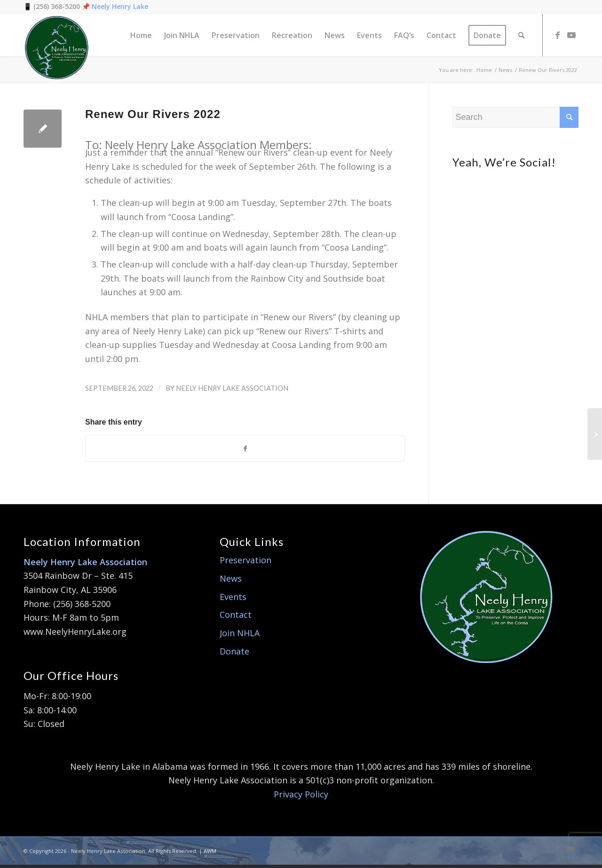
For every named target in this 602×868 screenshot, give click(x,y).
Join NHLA (240, 636)
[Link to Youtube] (571, 35)
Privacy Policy (301, 797)
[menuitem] (141, 35)
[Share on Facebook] (245, 450)
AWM (210, 854)
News (231, 582)
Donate (234, 654)
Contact (236, 618)
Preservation (246, 563)
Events (233, 600)
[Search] (521, 35)
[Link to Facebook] (557, 35)
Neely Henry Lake (120, 6)
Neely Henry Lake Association (232, 388)
